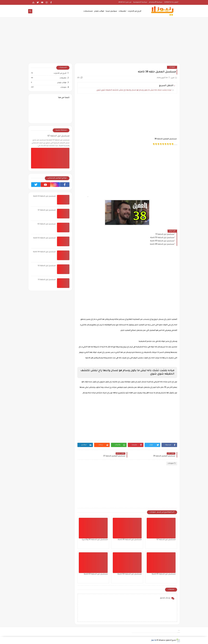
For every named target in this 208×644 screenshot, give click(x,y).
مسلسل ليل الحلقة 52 (47, 266)
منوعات (172, 67)
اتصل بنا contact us (171, 2)
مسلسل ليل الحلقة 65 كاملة (164, 574)
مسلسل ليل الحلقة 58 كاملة (44, 252)
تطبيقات (122, 11)
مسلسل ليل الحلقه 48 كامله (162, 244)
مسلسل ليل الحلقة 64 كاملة (130, 574)
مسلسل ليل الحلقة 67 (166, 540)
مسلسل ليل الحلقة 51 (165, 234)
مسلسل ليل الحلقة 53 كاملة (44, 196)
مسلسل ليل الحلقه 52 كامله (44, 238)
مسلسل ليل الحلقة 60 (47, 224)
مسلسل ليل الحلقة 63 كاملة (96, 574)
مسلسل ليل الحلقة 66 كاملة (130, 540)
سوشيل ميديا (111, 11)
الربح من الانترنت (135, 11)
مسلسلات (88, 11)
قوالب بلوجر (99, 11)
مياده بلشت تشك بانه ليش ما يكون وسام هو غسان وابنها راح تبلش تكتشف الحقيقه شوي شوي (134, 90)
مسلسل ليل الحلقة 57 (47, 210)
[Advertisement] (104, 42)
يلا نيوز (154, 640)
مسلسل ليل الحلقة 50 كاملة (162, 238)
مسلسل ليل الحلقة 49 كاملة (162, 241)
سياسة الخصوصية (140, 2)
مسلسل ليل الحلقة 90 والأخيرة (95, 540)
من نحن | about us (125, 2)
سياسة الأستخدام (156, 2)
